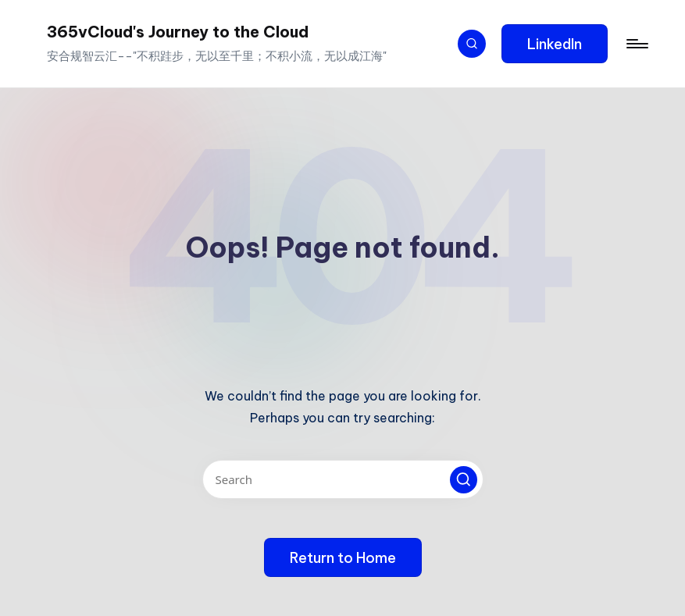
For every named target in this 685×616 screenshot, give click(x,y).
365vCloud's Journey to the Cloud (178, 32)
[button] (555, 44)
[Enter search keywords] (343, 479)
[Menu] (636, 44)
